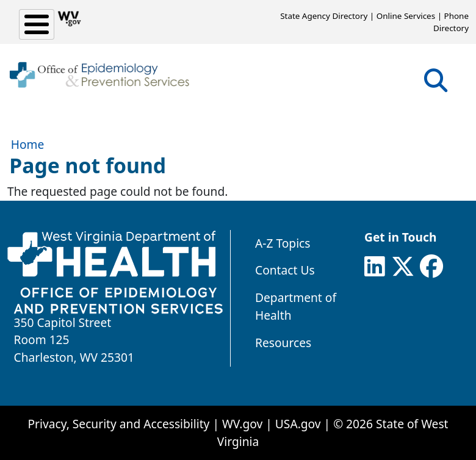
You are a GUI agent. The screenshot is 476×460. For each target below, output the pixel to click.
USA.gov (298, 424)
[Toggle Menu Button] (37, 24)
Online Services (406, 16)
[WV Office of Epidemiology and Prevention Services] (99, 75)
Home (28, 144)
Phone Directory (451, 22)
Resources (283, 343)
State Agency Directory (324, 16)
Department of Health (296, 306)
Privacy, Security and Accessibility (118, 424)
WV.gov (242, 424)
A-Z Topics (283, 243)
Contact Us (285, 270)
